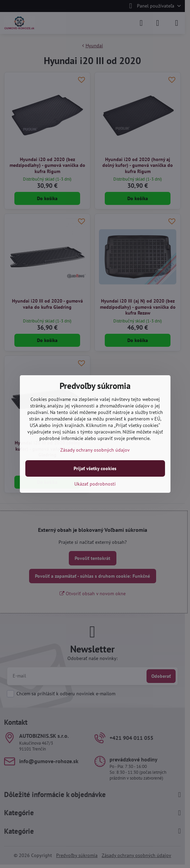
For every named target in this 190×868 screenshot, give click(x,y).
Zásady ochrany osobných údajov (95, 450)
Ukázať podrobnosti (95, 484)
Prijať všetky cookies (95, 468)
